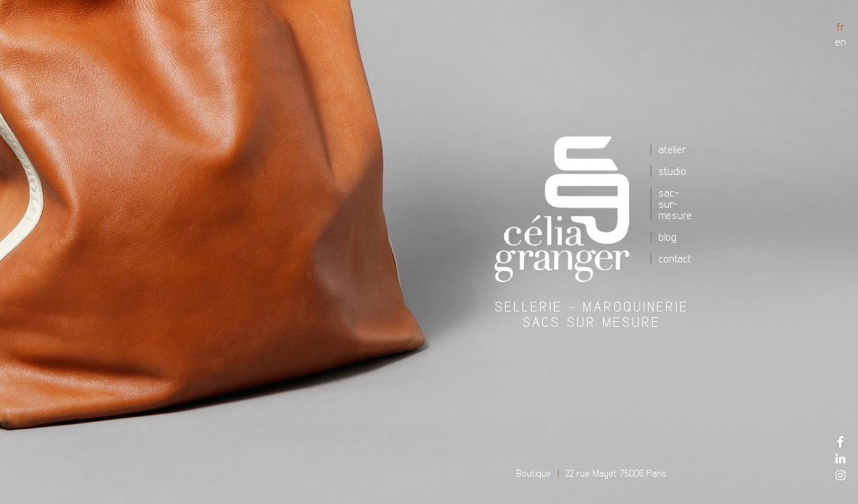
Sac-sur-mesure (675, 204)
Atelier (672, 149)
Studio (672, 171)
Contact (675, 258)
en (840, 41)
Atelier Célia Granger (567, 209)
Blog (667, 237)
